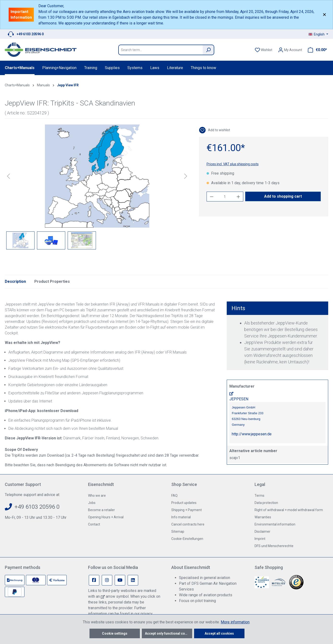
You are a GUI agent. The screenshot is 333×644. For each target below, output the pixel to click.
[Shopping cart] (316, 50)
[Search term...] (161, 50)
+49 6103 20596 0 (30, 34)
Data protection (266, 503)
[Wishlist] (264, 50)
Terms (259, 496)
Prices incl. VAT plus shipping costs (233, 164)
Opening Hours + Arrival (106, 517)
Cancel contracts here (188, 524)
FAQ (174, 496)
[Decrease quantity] (212, 197)
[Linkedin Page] (133, 580)
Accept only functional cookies (169, 633)
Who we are (97, 496)
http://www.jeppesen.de (252, 434)
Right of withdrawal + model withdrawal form (289, 510)
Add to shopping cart (283, 196)
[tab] (15, 282)
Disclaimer (262, 532)
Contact (94, 524)
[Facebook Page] (94, 580)
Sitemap (178, 532)
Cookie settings (115, 633)
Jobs (92, 503)
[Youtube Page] (120, 580)
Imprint (260, 539)
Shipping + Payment (187, 510)
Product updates (184, 503)
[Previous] (8, 176)
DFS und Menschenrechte (274, 546)
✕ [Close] (324, 15)
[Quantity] (225, 197)
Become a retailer (101, 510)
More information (235, 622)
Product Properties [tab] (52, 281)
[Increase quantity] (238, 197)
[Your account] (290, 50)
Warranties (263, 517)
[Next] (186, 176)
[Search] (208, 50)
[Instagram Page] (107, 580)
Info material (181, 517)
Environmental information (275, 524)
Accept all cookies (219, 633)
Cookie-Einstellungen (187, 539)
